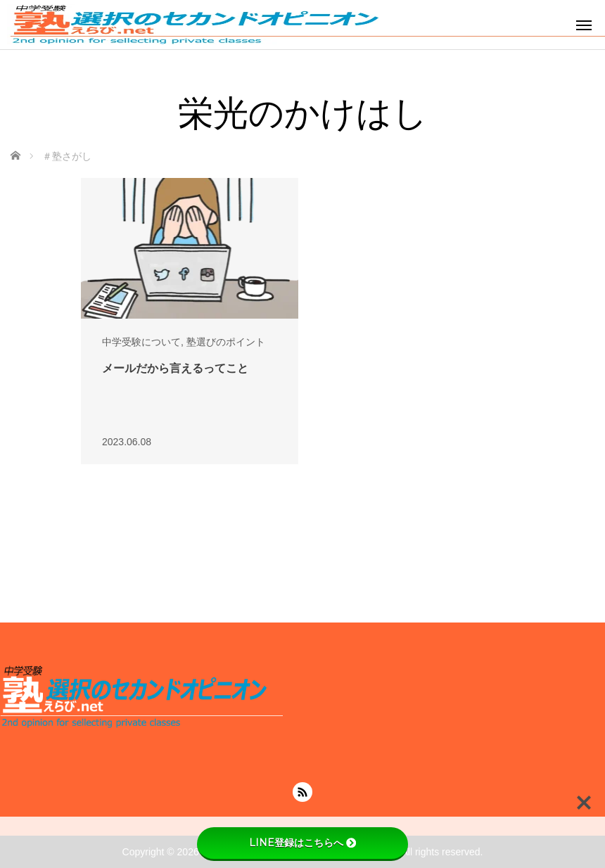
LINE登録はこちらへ (302, 843)
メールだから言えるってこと (175, 368)
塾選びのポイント (226, 342)
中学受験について (141, 342)
